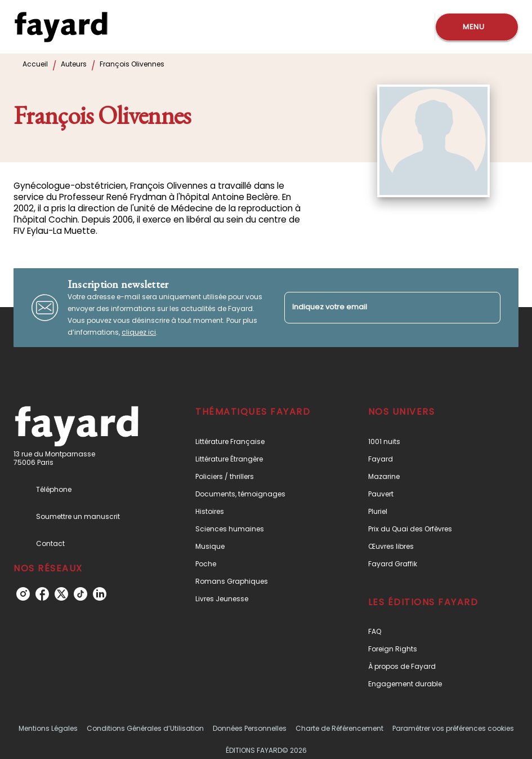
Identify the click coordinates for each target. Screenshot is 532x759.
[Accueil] (61, 27)
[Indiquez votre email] (379, 307)
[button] (257, 441)
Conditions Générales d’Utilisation (145, 728)
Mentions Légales (48, 728)
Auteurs (74, 64)
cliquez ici (139, 332)
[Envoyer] (487, 308)
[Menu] (477, 27)
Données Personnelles (250, 728)
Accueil (35, 64)
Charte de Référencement (339, 728)
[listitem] (23, 594)
